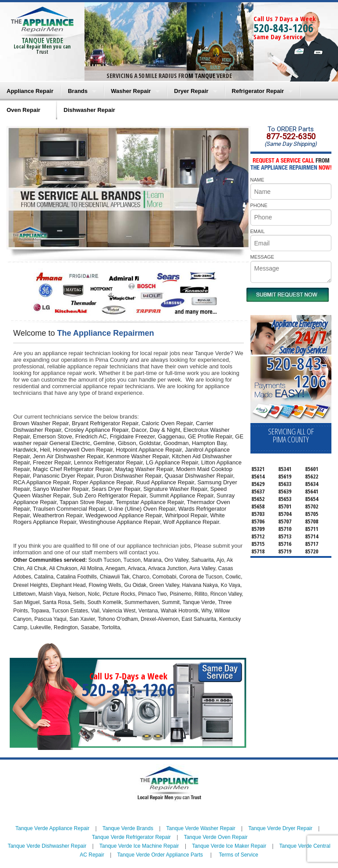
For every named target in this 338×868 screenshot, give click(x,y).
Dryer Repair (191, 91)
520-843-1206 (283, 28)
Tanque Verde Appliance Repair (52, 828)
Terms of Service (238, 855)
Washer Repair (131, 91)
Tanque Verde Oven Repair (216, 837)
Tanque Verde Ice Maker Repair (229, 846)
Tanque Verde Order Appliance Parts (160, 855)
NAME (257, 180)
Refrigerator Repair (258, 91)
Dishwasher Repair (90, 110)
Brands (78, 91)
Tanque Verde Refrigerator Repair (131, 837)
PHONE (259, 205)
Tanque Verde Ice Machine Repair (139, 846)
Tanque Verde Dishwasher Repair (47, 846)
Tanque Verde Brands (128, 828)
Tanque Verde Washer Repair (201, 828)
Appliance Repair (30, 91)
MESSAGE (262, 257)
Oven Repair (24, 110)
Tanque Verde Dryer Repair (280, 828)
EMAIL (258, 231)
